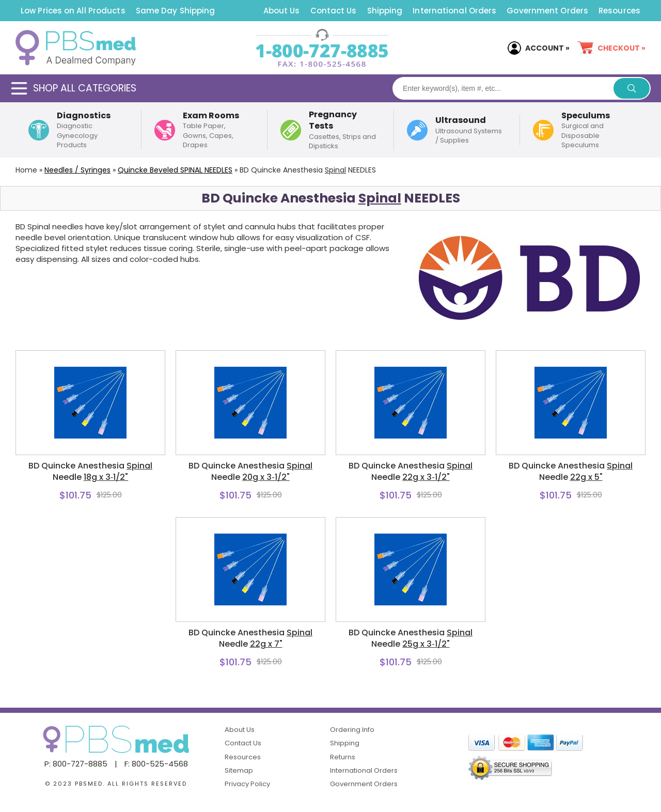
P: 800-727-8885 (76, 764)
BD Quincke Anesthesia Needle (90, 472)
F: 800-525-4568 (156, 764)
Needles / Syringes (77, 170)
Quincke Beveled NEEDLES (175, 170)
